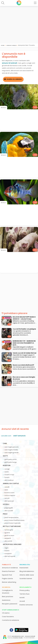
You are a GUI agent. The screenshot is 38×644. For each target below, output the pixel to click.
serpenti (8, 538)
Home (3, 45)
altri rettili (8, 541)
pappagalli (9, 508)
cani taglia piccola (11, 447)
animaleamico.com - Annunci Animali (23, 636)
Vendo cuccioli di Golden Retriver (25, 353)
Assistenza (6, 600)
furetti (7, 477)
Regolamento (25, 587)
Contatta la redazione (11, 620)
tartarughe (9, 530)
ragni (6, 548)
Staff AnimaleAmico (11, 610)
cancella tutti (6, 436)
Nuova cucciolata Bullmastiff (23, 365)
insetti (7, 551)
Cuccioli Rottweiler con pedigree (24, 329)
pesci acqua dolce (11, 517)
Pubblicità (6, 565)
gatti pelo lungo (11, 462)
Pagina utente (7, 578)
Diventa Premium (8, 571)
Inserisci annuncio (26, 605)
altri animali (9, 501)
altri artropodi (10, 556)
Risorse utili (25, 565)
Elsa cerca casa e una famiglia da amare (24, 378)
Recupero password (10, 604)
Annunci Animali (11, 45)
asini (6, 490)
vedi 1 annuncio (19, 436)
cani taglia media (11, 450)
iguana (7, 533)
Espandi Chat (7, 575)
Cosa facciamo (8, 617)
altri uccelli (9, 511)
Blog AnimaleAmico (27, 571)
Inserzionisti (24, 568)
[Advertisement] (19, 25)
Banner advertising (9, 582)
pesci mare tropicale (12, 523)
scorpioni (8, 554)
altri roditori (9, 480)
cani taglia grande (11, 453)
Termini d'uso (25, 594)
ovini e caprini (10, 495)
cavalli (7, 487)
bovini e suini (9, 493)
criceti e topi (9, 475)
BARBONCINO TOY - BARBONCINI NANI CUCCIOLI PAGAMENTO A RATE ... (24, 343)
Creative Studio (18, 638)
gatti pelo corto (10, 459)
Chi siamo (6, 613)
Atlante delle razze (27, 575)
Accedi (22, 601)
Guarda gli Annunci (14, 79)
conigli (7, 469)
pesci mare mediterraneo (14, 520)
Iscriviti (22, 597)
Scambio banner (26, 578)
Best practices (8, 596)
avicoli (7, 498)
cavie (6, 472)
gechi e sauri (9, 535)
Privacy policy (25, 590)
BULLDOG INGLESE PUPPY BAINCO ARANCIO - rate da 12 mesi (24, 318)
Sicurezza (6, 587)
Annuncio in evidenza (10, 568)
